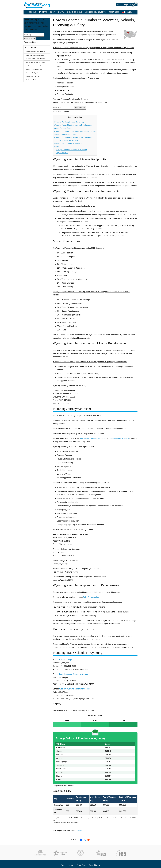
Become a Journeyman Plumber (35, 52)
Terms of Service (95, 865)
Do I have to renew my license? (66, 140)
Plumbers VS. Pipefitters (33, 73)
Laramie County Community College (74, 674)
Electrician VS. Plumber (33, 80)
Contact (71, 865)
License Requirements (95, 12)
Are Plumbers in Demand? (33, 66)
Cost (52, 12)
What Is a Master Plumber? (34, 69)
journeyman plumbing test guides (93, 438)
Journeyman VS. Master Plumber (35, 59)
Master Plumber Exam (62, 128)
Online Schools (74, 12)
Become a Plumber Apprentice (35, 55)
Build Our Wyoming (91, 597)
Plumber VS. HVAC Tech (33, 76)
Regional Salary (62, 153)
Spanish (80, 831)
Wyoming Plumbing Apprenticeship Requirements (73, 137)
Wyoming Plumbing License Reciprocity (69, 122)
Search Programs (127, 5)
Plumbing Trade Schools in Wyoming (68, 144)
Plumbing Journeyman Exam (65, 134)
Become (33, 12)
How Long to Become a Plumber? (36, 62)
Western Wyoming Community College (75, 689)
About (63, 865)
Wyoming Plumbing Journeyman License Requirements (75, 131)
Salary (61, 12)
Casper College (66, 660)
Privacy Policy (81, 865)
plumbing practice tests (120, 438)
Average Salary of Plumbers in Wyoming (71, 150)
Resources (114, 12)
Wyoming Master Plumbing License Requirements (73, 125)
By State (43, 12)
